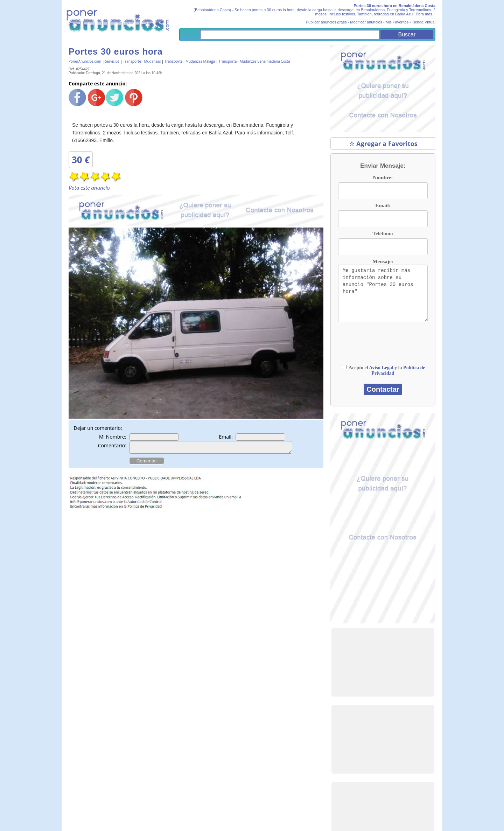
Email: (226, 437)
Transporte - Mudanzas (142, 61)
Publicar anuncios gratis (326, 22)
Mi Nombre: (113, 437)
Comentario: (112, 445)
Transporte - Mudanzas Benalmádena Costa (254, 61)
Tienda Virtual (424, 22)
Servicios (112, 61)
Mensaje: (383, 261)
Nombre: (383, 177)
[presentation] (383, 347)
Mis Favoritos (397, 22)
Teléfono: (383, 233)
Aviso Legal (381, 368)
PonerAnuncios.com (85, 61)
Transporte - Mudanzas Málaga (190, 61)
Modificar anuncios (366, 22)
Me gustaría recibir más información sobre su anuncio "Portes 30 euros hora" (383, 293)
